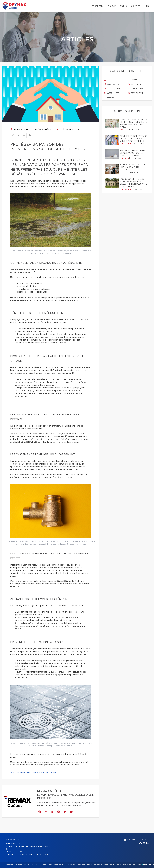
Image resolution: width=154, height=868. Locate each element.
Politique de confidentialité (106, 865)
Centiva (146, 865)
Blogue (112, 6)
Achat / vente (113, 89)
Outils (123, 6)
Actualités (112, 93)
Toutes (110, 80)
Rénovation (19, 130)
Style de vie (136, 93)
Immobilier (135, 84)
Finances (134, 80)
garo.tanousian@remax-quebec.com (31, 855)
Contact (136, 6)
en (148, 6)
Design (109, 98)
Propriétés (98, 6)
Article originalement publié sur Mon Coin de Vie (33, 773)
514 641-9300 (17, 852)
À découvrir (112, 84)
